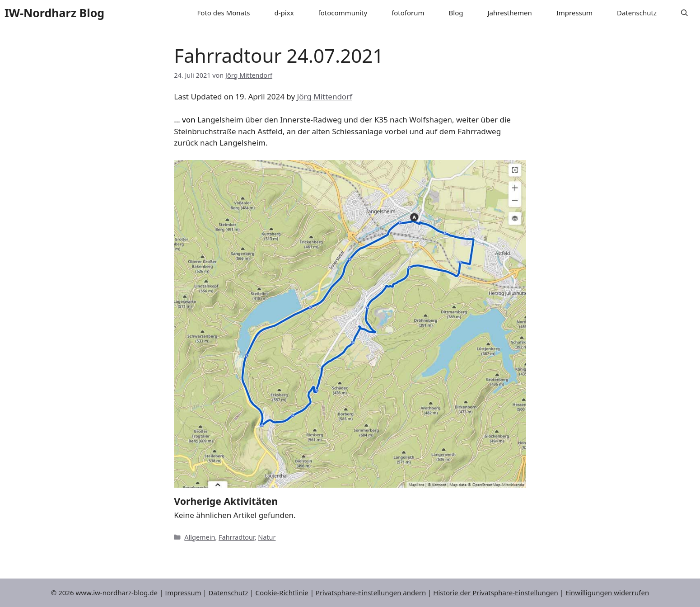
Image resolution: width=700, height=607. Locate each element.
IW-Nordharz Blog (54, 13)
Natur (267, 537)
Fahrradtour (237, 537)
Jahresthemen (510, 13)
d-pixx (284, 13)
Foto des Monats (224, 13)
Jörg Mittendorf (325, 96)
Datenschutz (637, 13)
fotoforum (408, 13)
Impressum (574, 13)
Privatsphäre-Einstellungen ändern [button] (371, 593)
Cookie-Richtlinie (282, 593)
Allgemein (200, 537)
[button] (684, 13)
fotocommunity (343, 13)
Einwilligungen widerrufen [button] (607, 593)
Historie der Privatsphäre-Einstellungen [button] (496, 593)
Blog (456, 13)
